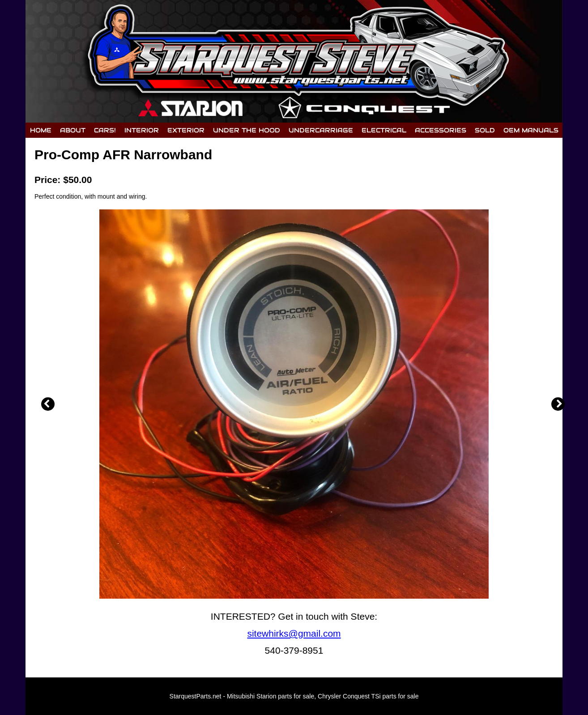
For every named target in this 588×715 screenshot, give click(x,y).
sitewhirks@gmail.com (294, 633)
